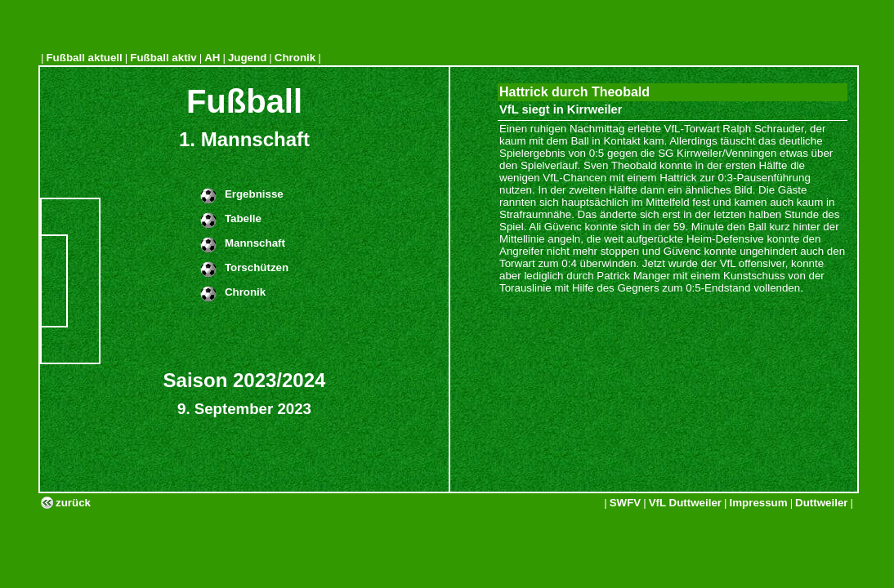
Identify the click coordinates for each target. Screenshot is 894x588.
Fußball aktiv (163, 58)
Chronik (295, 58)
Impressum (759, 503)
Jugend (247, 58)
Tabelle (243, 218)
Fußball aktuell (84, 58)
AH (212, 58)
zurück (73, 503)
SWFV (626, 503)
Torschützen (257, 267)
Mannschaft (255, 243)
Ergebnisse (254, 194)
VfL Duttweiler (685, 503)
